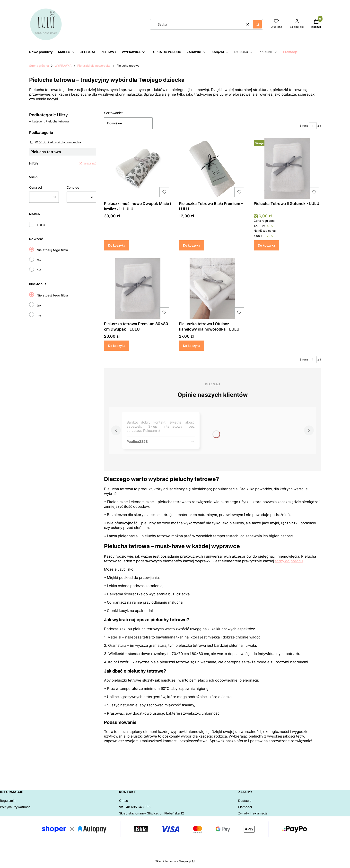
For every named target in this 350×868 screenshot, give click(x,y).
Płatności (245, 807)
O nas (123, 801)
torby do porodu (289, 561)
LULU (41, 225)
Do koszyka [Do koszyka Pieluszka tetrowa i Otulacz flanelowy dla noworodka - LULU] (192, 345)
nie (39, 270)
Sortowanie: (113, 113)
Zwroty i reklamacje (253, 813)
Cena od (35, 187)
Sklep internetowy (173, 861)
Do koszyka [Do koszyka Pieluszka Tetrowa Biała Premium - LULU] (192, 245)
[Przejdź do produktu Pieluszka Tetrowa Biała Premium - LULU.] (212, 168)
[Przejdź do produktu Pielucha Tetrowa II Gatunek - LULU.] (287, 168)
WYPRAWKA (63, 66)
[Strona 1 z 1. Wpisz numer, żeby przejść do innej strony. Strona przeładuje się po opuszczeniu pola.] (313, 126)
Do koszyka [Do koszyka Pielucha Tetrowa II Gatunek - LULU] (266, 245)
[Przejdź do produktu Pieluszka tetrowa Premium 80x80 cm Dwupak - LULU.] (138, 289)
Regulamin (8, 801)
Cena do (73, 187)
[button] (257, 24)
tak (39, 260)
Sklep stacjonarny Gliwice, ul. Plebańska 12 (152, 813)
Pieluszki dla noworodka (94, 66)
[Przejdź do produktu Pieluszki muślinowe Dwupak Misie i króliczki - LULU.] (138, 168)
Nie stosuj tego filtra (52, 250)
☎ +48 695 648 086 (135, 807)
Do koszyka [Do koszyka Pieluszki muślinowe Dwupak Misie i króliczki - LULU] (117, 245)
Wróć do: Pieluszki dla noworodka (55, 142)
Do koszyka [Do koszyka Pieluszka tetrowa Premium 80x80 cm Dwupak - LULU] (117, 345)
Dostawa (245, 801)
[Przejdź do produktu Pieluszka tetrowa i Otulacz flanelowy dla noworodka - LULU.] (212, 289)
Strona (304, 126)
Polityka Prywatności (16, 807)
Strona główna (39, 66)
